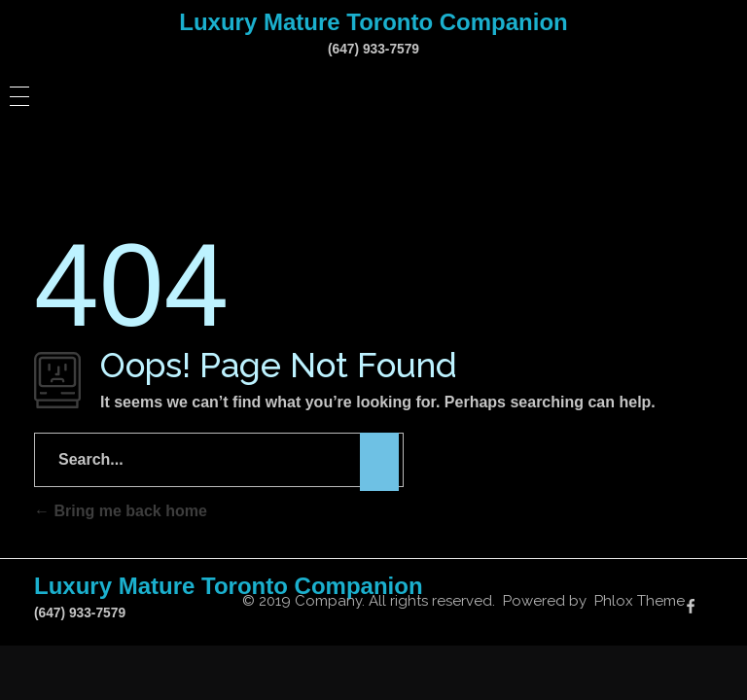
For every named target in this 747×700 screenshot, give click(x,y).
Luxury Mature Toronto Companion (373, 22)
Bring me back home (121, 511)
